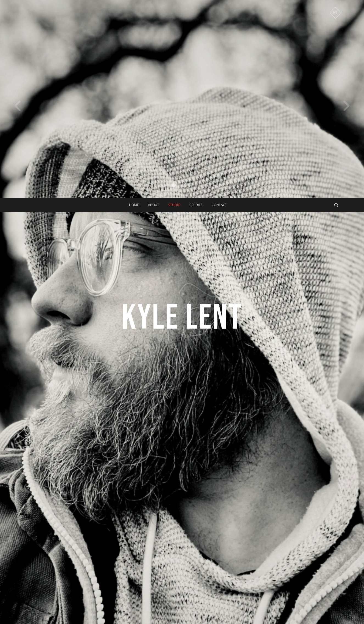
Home (134, 205)
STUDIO (174, 205)
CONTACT (219, 205)
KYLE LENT (182, 318)
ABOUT (154, 205)
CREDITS (196, 205)
